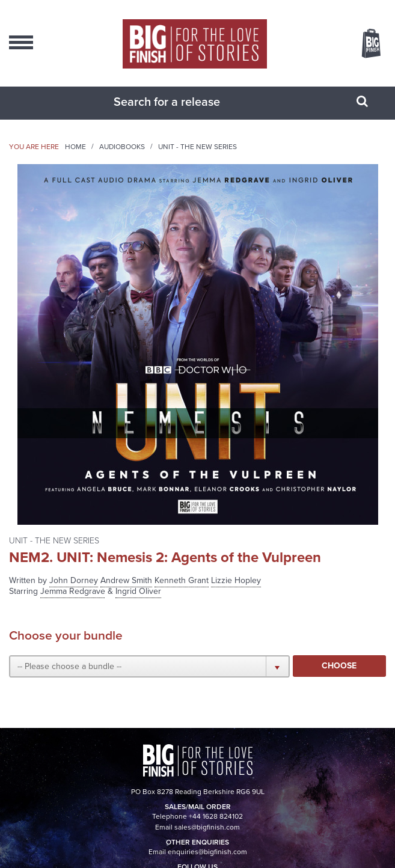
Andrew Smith (126, 580)
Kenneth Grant (182, 580)
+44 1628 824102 (216, 816)
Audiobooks (122, 147)
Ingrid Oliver (138, 591)
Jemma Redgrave (73, 591)
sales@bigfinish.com (207, 827)
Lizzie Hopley (236, 580)
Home (75, 147)
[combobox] (183, 102)
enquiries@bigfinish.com (207, 852)
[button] (149, 666)
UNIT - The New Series (197, 147)
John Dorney (74, 580)
